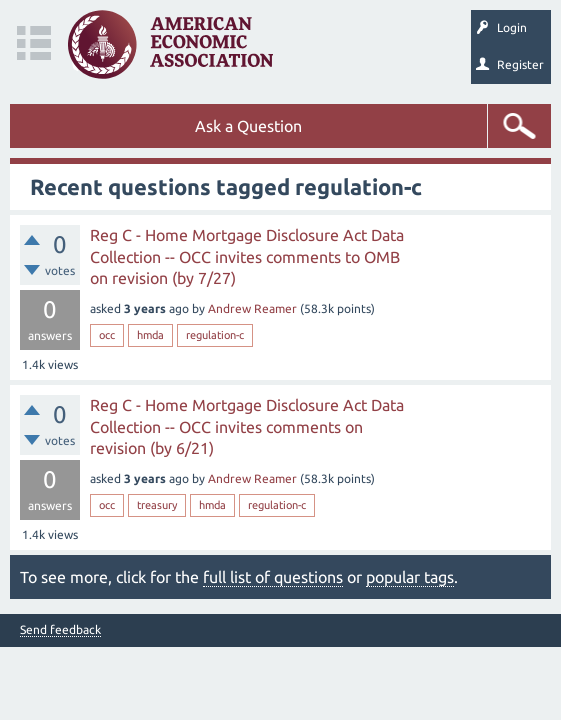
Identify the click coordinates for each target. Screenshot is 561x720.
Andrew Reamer (252, 308)
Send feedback (60, 630)
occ (107, 335)
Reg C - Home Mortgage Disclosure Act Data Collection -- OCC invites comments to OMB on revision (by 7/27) (247, 256)
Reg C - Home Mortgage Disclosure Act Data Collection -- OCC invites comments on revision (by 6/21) (247, 426)
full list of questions (273, 577)
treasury (157, 505)
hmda (150, 335)
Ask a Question (248, 126)
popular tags (410, 577)
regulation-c (215, 335)
